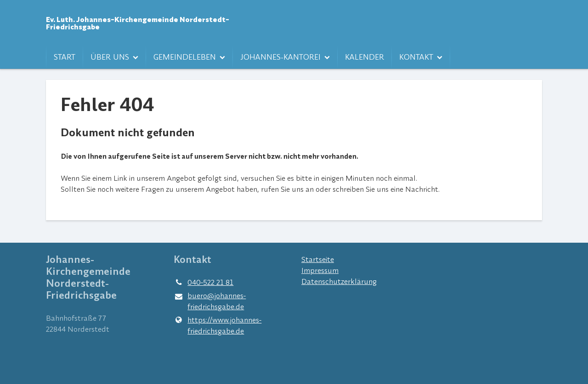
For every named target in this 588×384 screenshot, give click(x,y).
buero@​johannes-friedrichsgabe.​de (210, 301)
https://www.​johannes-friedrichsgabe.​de (218, 325)
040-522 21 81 (204, 282)
